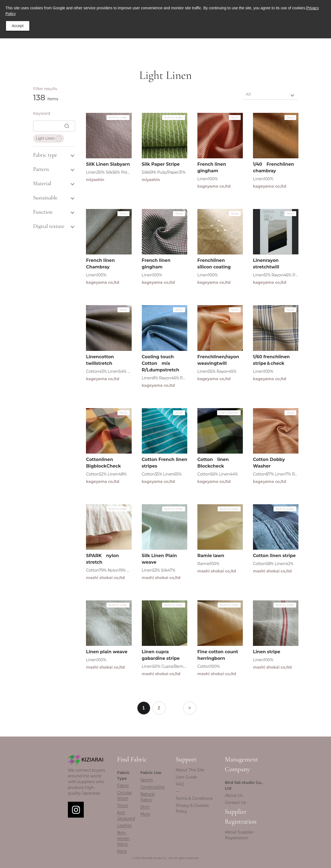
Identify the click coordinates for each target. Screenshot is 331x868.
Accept (18, 26)
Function (54, 212)
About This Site (190, 770)
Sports (147, 780)
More (122, 851)
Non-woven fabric (123, 838)
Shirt (145, 807)
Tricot (123, 806)
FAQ (180, 784)
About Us (234, 795)
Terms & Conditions (194, 798)
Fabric (123, 786)
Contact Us (235, 803)
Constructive (153, 787)
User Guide (186, 777)
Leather (125, 826)
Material (54, 184)
